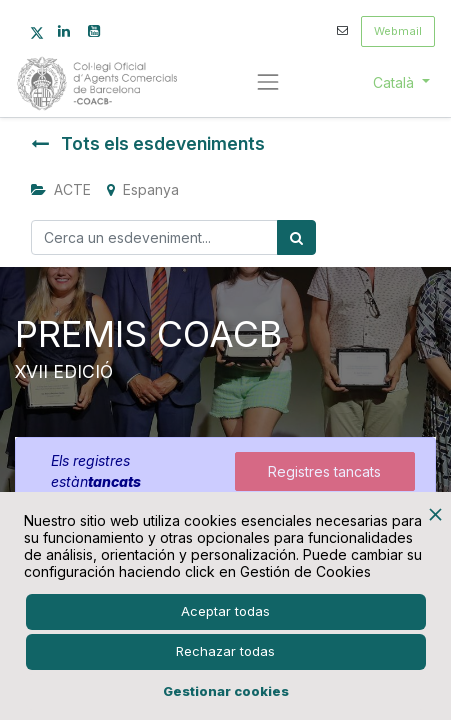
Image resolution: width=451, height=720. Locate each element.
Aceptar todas (225, 611)
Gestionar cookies (226, 691)
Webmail (398, 31)
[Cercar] (296, 237)
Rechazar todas (225, 651)
